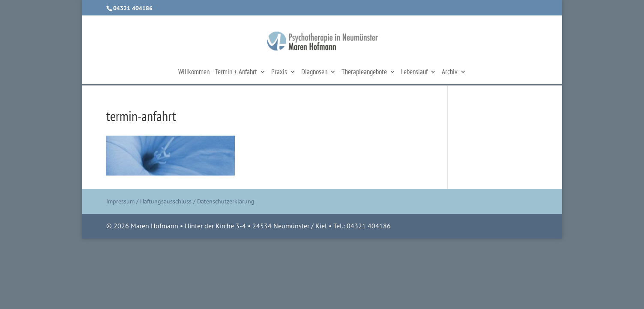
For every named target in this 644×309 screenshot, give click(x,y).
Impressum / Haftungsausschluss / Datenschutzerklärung (180, 201)
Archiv (450, 73)
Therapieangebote (364, 73)
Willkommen (194, 73)
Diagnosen (314, 73)
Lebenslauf (414, 73)
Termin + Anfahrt (236, 73)
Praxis (279, 73)
